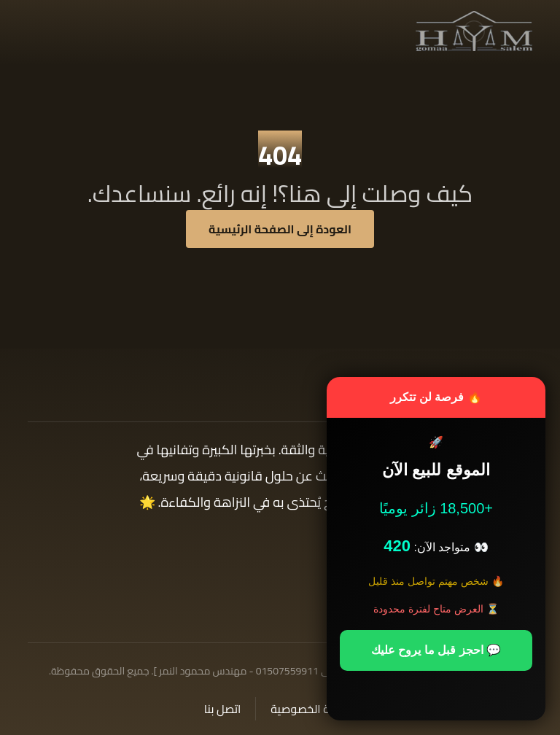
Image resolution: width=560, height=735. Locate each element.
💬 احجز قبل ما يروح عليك (436, 650)
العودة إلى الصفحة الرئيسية (280, 229)
